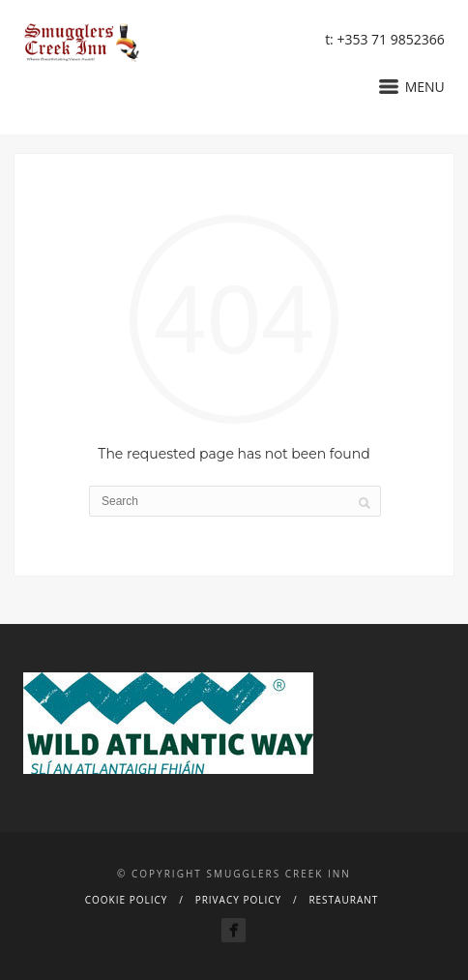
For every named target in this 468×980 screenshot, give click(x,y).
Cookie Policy (127, 900)
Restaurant (343, 900)
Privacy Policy (238, 900)
